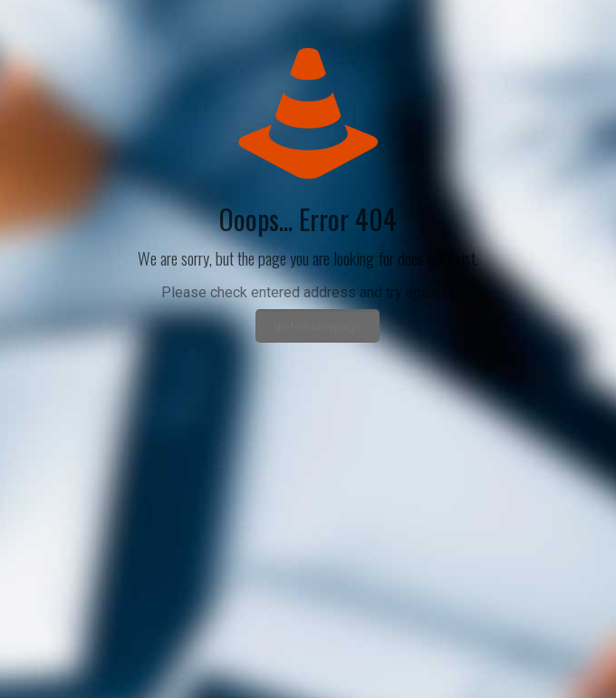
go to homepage (318, 326)
